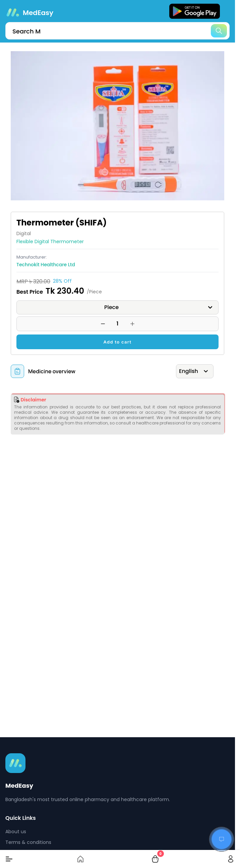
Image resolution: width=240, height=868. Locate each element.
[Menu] (9, 859)
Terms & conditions (28, 842)
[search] (117, 31)
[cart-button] (155, 859)
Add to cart (118, 342)
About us (16, 832)
